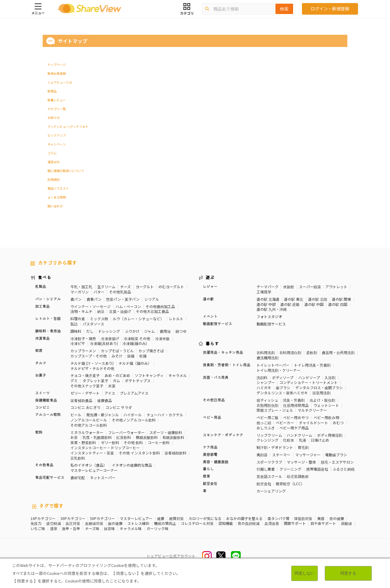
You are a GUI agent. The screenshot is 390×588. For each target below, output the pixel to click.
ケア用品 (210, 447)
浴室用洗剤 (321, 393)
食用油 (165, 331)
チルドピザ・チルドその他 (92, 368)
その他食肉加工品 (160, 306)
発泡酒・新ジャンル (103, 415)
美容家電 (210, 455)
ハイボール (133, 415)
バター (99, 292)
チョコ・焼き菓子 (85, 375)
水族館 (289, 287)
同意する (348, 573)
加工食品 (42, 307)
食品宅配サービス (50, 478)
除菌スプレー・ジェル (275, 410)
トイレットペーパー (273, 365)
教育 (207, 476)
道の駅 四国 (338, 304)
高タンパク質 (278, 518)
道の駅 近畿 (290, 304)
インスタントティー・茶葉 (92, 453)
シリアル (152, 299)
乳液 (303, 440)
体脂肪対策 (303, 518)
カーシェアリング (271, 491)
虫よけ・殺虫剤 (322, 400)
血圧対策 (73, 523)
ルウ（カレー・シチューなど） (138, 319)
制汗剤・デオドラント (275, 447)
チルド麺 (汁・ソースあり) (92, 363)
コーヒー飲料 (159, 442)
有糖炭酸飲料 (173, 437)
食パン (76, 299)
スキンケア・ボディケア (223, 435)
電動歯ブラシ (336, 455)
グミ (74, 380)
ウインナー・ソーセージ (90, 306)
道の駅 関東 (341, 299)
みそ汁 (117, 356)
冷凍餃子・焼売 (83, 338)
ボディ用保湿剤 (330, 435)
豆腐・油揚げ (120, 311)
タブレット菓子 (95, 380)
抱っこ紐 (264, 423)
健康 (161, 518)
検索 (284, 9)
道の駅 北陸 (318, 299)
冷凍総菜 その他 (137, 338)
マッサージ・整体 (301, 462)
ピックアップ (57, 135)
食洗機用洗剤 (268, 358)
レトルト (176, 319)
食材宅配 (78, 477)
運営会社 (54, 162)
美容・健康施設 (216, 462)
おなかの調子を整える (244, 518)
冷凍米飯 (162, 338)
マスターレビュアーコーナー (94, 470)
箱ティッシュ (267, 400)
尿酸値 (346, 523)
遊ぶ (210, 278)
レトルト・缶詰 (48, 319)
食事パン (94, 299)
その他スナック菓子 (87, 386)
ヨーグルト (145, 287)
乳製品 (41, 287)
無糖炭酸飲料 (147, 437)
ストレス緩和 (138, 523)
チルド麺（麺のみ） (135, 363)
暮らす (212, 344)
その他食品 (44, 465)
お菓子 (41, 375)
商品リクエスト (58, 188)
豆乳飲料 (78, 458)
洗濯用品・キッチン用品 (223, 353)
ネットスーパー (103, 477)
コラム (52, 153)
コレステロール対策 (197, 523)
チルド (41, 363)
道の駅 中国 (314, 304)
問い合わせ (55, 206)
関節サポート (295, 523)
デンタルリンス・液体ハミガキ (282, 393)
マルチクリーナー (312, 410)
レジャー (210, 287)
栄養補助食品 (81, 400)
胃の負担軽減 (249, 523)
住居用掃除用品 (296, 405)
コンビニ (42, 407)
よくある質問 (57, 197)
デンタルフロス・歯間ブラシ (319, 387)
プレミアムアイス (134, 393)
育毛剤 (303, 447)
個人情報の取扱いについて (66, 171)
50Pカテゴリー (102, 518)
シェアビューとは (60, 82)
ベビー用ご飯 (268, 417)
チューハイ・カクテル (165, 415)
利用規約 (54, 179)
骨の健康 (337, 518)
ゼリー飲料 (110, 442)
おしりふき (266, 428)
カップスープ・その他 (89, 356)
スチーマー (281, 455)
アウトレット (336, 287)
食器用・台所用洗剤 (338, 352)
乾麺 (143, 356)
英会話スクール (269, 476)
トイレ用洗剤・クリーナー (278, 370)
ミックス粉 (99, 319)
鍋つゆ (181, 331)
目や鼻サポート (323, 523)
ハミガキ (264, 387)
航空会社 (210, 484)
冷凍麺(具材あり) (104, 343)
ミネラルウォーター (87, 432)
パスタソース (93, 324)
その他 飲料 (133, 442)
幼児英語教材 (298, 476)
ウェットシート (326, 405)
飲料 (39, 432)
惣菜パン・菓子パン (123, 299)
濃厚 (54, 529)
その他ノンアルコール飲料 (134, 420)
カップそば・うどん (117, 351)
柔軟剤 (312, 352)
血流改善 (272, 523)
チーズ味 (92, 529)
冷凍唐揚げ (110, 338)
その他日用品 (214, 400)
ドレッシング (109, 331)
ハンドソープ (309, 377)
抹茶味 (109, 529)
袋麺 (131, 356)
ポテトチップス (138, 380)
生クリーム (106, 287)
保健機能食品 (46, 400)
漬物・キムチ (81, 311)
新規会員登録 (57, 73)
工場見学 (264, 292)
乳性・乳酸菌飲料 (97, 437)
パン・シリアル (48, 299)
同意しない (305, 573)
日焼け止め (320, 440)
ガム (116, 380)
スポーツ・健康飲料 (166, 432)
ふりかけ (132, 331)
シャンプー (266, 382)
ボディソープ (283, 377)
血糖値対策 (94, 523)
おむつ (338, 423)
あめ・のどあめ (117, 375)
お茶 (74, 437)
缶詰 (74, 324)
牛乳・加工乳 (81, 287)
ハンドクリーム (300, 435)
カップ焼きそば (151, 351)
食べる (44, 278)
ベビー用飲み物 (326, 417)
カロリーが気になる (205, 518)
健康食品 (105, 400)
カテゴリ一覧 (57, 109)
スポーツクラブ (269, 462)
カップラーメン (83, 351)
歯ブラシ (283, 387)
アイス (110, 393)
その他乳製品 (120, 292)
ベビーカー (285, 423)
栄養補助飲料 (175, 453)
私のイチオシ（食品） (89, 465)
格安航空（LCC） (290, 484)
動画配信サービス (218, 324)
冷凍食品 (42, 339)
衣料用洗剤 (266, 352)
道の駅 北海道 (268, 299)
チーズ (125, 287)
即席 (39, 351)
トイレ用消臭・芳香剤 (312, 365)
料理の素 (78, 319)
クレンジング (268, 440)
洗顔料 (262, 377)
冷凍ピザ (78, 343)
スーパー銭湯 (310, 287)
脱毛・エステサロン (337, 462)
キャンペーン (57, 144)
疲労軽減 (54, 523)
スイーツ (42, 393)
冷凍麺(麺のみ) (135, 343)
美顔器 (262, 455)
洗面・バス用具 (216, 378)
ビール (76, 415)
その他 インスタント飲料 (139, 453)
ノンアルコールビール (89, 420)
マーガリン (80, 292)
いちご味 (38, 529)
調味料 (76, 331)
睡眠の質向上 (165, 523)
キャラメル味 (131, 529)
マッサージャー (308, 455)
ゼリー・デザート (85, 393)
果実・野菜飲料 (83, 442)
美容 (321, 518)
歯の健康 (115, 523)
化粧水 (289, 440)
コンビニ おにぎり (85, 407)
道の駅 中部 (266, 304)
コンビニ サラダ (119, 407)
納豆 (101, 311)
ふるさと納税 (344, 469)
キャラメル (178, 375)
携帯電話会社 (317, 469)
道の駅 (208, 299)
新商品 (52, 91)
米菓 (112, 386)
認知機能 (226, 523)
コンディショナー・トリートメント (308, 382)
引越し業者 (266, 469)
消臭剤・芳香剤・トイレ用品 (227, 365)
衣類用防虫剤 (268, 405)
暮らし (208, 469)
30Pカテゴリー (73, 518)
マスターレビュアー (136, 518)
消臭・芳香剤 (294, 400)
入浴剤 (330, 377)
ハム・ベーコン (128, 306)
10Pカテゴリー (43, 518)
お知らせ (54, 118)
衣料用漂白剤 (290, 352)
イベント (210, 317)
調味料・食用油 (48, 331)
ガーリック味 (158, 529)
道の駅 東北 (294, 299)
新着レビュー (57, 100)
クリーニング (290, 469)
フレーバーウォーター (126, 432)
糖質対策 (176, 518)
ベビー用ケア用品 (294, 428)
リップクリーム (269, 435)
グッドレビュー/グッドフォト (68, 126)
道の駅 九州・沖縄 (272, 309)
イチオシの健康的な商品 (132, 465)
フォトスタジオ (269, 316)
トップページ (57, 65)
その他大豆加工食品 (152, 311)
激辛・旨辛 (71, 529)
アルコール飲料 (48, 415)
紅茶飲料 (124, 437)
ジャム (149, 331)
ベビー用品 (212, 418)
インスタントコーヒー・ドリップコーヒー (105, 448)
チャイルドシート (314, 423)
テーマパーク (268, 287)
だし (90, 331)
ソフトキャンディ (149, 375)
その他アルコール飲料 (89, 425)
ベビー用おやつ (296, 417)
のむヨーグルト (171, 287)
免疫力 (36, 523)
